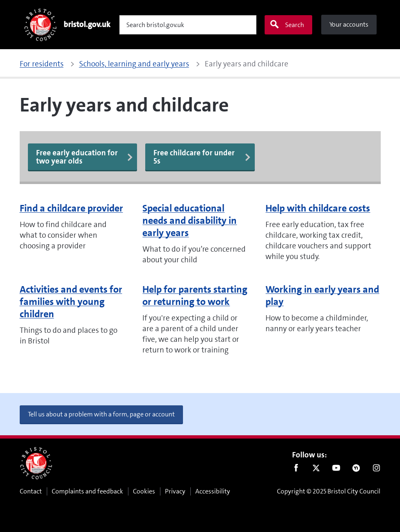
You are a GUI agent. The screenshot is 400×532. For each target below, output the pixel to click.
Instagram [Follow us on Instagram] (376, 470)
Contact (31, 491)
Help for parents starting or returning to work (195, 296)
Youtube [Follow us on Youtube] (336, 470)
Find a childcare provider (71, 208)
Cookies (144, 491)
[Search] (188, 25)
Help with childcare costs (318, 208)
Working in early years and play (322, 296)
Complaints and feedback (87, 491)
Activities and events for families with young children (71, 302)
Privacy (175, 491)
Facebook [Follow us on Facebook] (296, 470)
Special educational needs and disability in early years (190, 221)
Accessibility (213, 491)
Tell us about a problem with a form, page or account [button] (101, 414)
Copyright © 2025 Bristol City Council (329, 491)
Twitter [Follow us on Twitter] (316, 470)
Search (287, 25)
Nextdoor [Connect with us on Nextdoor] (356, 470)
